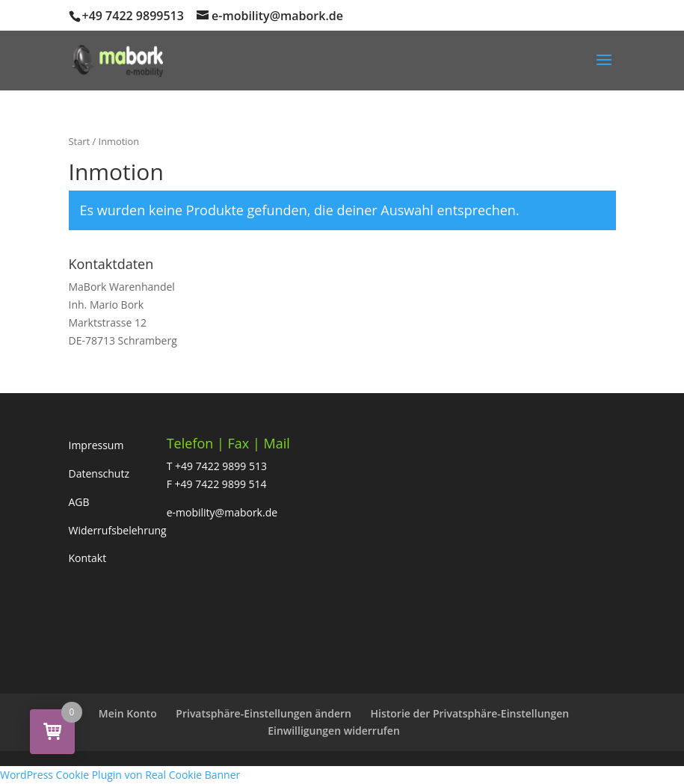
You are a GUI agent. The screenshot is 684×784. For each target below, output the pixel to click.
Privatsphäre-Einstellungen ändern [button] (264, 713)
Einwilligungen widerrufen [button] (334, 731)
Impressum (96, 445)
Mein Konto (128, 713)
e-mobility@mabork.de (222, 512)
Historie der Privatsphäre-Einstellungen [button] (470, 713)
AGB (79, 502)
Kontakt (88, 558)
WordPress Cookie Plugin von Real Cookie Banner (120, 775)
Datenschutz (99, 473)
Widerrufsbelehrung (118, 530)
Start (80, 141)
